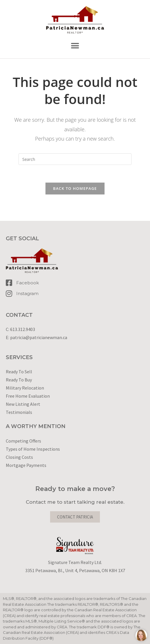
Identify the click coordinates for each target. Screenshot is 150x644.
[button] (75, 46)
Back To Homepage (75, 188)
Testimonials (19, 412)
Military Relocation (25, 388)
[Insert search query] (75, 159)
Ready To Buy (19, 380)
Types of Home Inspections (33, 449)
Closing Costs (19, 457)
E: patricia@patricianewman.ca (36, 337)
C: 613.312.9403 (20, 329)
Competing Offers (23, 441)
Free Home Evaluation (28, 396)
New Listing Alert (23, 404)
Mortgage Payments (26, 465)
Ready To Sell (19, 372)
